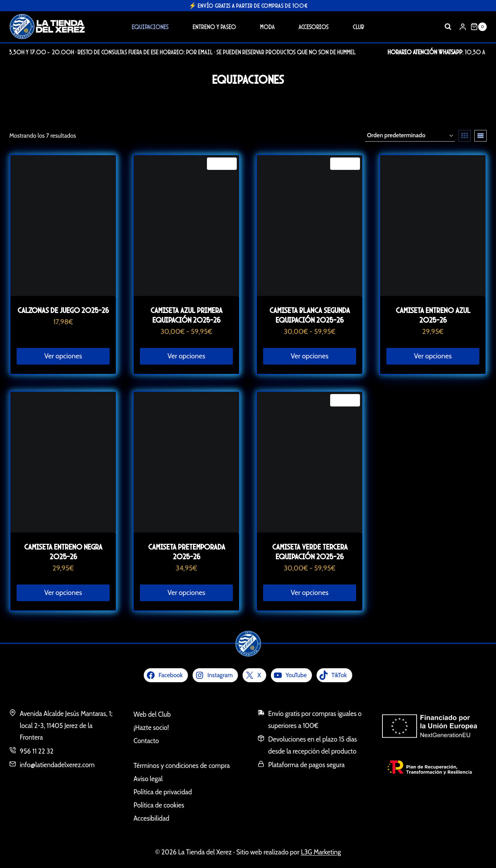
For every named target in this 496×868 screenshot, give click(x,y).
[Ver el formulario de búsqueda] (448, 27)
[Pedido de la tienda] (410, 136)
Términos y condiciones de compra (182, 766)
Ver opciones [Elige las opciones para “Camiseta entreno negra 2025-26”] (63, 593)
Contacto (146, 741)
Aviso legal (148, 779)
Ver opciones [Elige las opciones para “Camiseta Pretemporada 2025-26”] (186, 593)
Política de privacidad (163, 792)
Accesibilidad (152, 818)
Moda (267, 27)
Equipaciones (150, 27)
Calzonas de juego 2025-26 (63, 310)
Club (358, 27)
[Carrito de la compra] (479, 27)
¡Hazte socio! (151, 728)
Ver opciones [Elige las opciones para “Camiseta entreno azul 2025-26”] (433, 356)
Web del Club (152, 714)
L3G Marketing (321, 852)
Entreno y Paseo (214, 27)
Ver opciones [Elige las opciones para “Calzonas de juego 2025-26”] (63, 356)
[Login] (463, 27)
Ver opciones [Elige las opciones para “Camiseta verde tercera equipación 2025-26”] (309, 593)
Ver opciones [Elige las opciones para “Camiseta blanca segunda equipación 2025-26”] (309, 356)
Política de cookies (159, 805)
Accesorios (313, 27)
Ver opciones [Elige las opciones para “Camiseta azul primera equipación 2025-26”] (186, 356)
